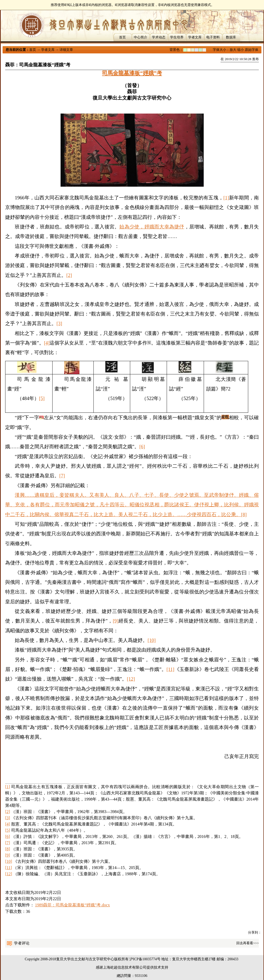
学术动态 (159, 37)
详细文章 (66, 50)
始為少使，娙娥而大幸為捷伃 (152, 227)
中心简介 (141, 37)
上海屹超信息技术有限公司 (125, 967)
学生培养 (177, 37)
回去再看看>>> (248, 943)
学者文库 (195, 37)
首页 (122, 37)
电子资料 (213, 37)
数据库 (231, 37)
